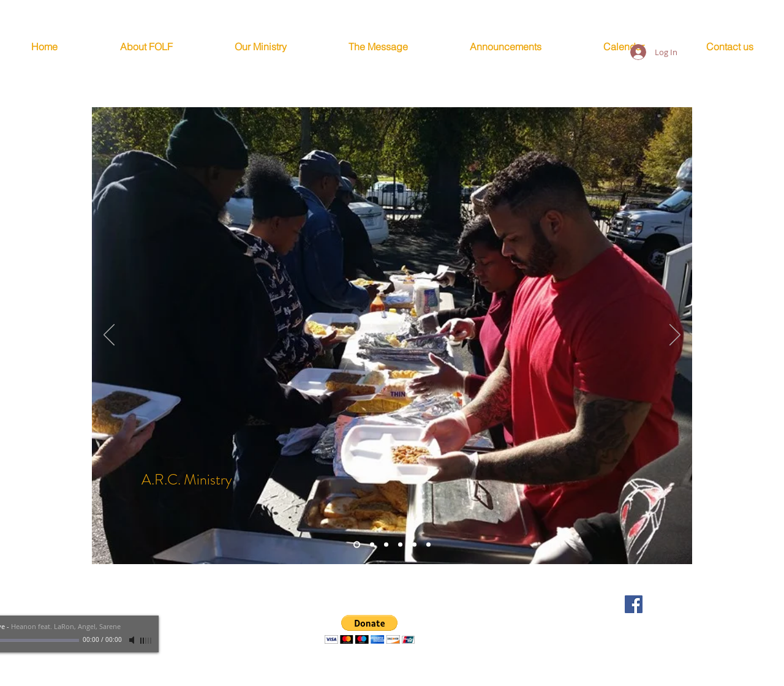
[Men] (386, 545)
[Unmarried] (428, 545)
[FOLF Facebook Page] (634, 604)
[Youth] (400, 545)
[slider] (146, 641)
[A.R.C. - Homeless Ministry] (357, 545)
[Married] (372, 545)
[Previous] (109, 336)
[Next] (675, 336)
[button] (370, 629)
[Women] (414, 545)
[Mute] (133, 640)
